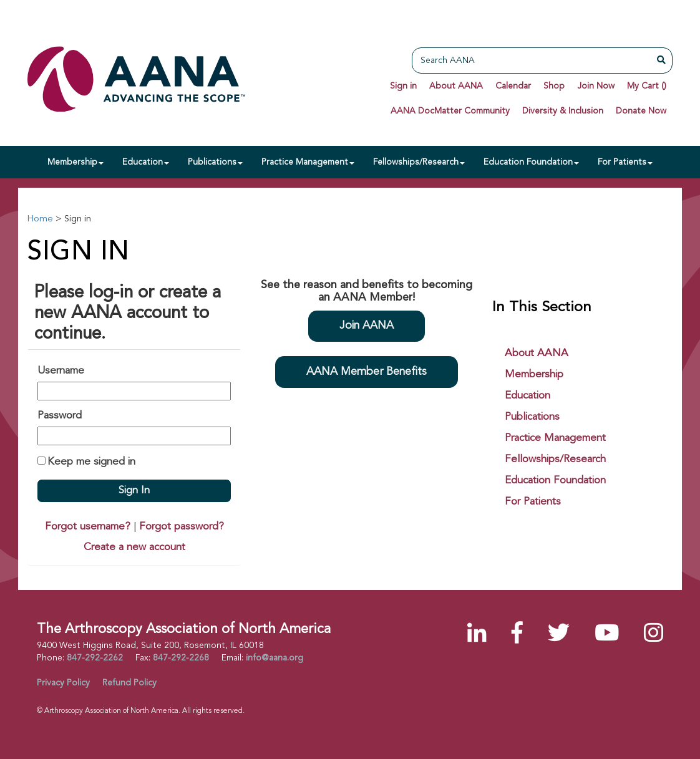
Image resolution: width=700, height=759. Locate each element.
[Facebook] (517, 635)
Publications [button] (215, 162)
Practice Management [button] (308, 162)
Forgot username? (88, 527)
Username (61, 371)
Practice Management (555, 438)
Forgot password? (182, 527)
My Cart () (647, 86)
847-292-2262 (95, 658)
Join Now (596, 86)
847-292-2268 (181, 658)
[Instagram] (654, 635)
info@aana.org (275, 658)
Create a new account (134, 547)
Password (60, 416)
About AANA (456, 86)
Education (527, 396)
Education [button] (146, 162)
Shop (554, 86)
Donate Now (641, 111)
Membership (534, 375)
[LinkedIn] (477, 635)
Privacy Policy (63, 683)
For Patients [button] (625, 162)
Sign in (403, 86)
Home (40, 219)
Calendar (513, 86)
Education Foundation (555, 481)
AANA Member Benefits (367, 372)
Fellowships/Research (555, 459)
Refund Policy (129, 683)
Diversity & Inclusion (563, 111)
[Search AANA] (535, 60)
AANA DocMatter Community (450, 111)
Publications (532, 417)
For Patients (533, 502)
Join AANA (367, 326)
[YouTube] (607, 635)
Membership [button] (75, 162)
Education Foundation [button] (531, 162)
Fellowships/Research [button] (419, 162)
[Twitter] (559, 635)
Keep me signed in (91, 462)
